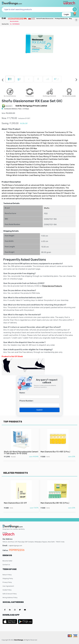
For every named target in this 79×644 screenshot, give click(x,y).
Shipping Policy (8, 578)
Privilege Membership (61, 19)
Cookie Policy (7, 590)
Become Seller (7, 561)
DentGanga (19, 640)
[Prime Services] (17, 19)
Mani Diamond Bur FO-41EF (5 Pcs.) (56, 449)
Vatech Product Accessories (45, 19)
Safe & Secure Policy (10, 594)
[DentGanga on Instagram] (15, 608)
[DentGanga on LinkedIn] (10, 608)
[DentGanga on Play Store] (25, 622)
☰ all (4, 18)
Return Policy (7, 575)
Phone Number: (26, 401)
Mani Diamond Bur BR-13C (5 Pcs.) (56, 501)
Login (66, 14)
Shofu (47, 208)
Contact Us (5, 24)
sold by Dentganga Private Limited (31, 106)
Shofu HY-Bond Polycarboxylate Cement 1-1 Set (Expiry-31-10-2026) (21, 450)
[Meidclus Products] (32, 19)
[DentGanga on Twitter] (20, 608)
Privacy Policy (7, 582)
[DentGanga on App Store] (10, 622)
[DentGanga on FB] (5, 608)
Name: (22, 393)
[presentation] (3, 80)
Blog (70, 19)
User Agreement (8, 586)
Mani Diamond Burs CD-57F (17, 501)
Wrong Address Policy (10, 598)
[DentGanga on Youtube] (25, 608)
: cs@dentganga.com (15, 546)
